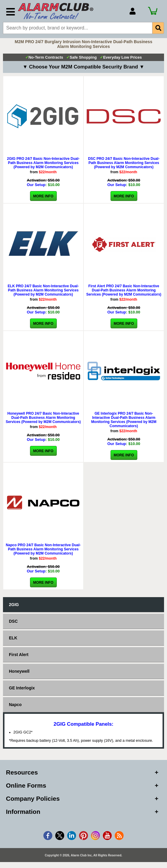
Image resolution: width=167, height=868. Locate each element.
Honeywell (19, 671)
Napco (15, 705)
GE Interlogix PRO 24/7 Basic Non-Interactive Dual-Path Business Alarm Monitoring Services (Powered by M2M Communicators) (124, 420)
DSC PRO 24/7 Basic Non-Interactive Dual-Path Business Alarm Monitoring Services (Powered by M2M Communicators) (124, 163)
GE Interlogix (22, 688)
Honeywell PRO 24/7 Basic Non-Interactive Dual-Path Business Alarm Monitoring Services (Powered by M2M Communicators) (43, 418)
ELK (13, 638)
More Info (43, 196)
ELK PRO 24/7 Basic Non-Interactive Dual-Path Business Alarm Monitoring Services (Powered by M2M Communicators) (43, 290)
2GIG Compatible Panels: (83, 724)
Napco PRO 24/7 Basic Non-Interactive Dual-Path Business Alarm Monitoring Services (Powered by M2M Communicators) (43, 549)
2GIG (14, 605)
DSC (13, 621)
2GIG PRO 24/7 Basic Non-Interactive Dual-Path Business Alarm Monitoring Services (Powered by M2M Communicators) (43, 163)
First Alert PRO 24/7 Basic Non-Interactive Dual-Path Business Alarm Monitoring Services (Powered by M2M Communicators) (124, 290)
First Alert (19, 655)
